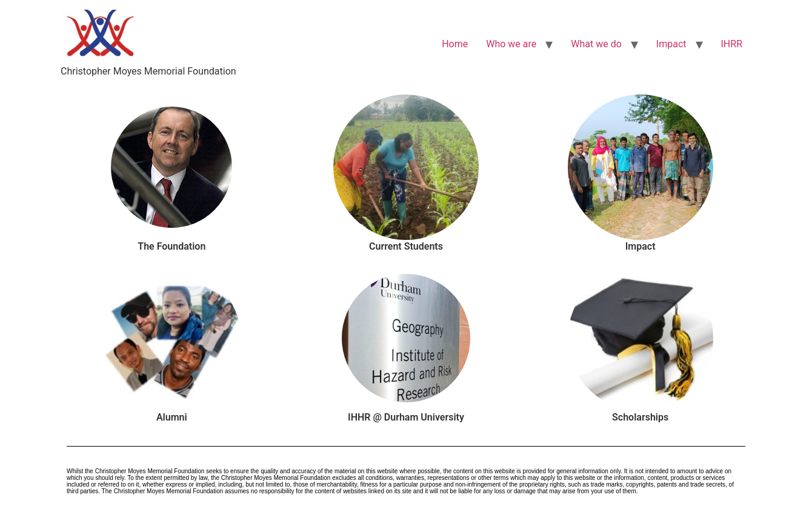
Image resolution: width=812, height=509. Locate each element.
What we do (596, 44)
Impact (671, 44)
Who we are (511, 44)
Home (455, 44)
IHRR (732, 44)
